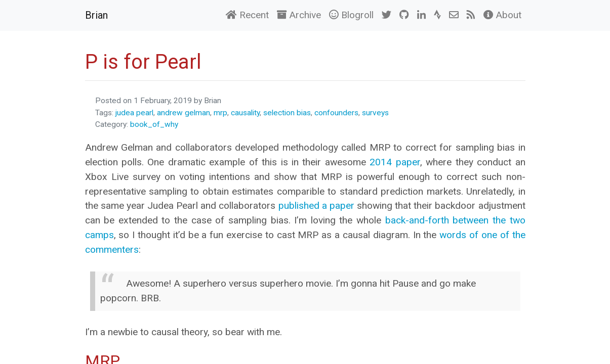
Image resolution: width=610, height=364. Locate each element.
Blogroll (351, 15)
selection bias (287, 113)
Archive (299, 15)
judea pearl (134, 113)
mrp (220, 113)
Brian (96, 15)
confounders (336, 113)
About (502, 15)
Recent (247, 15)
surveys (375, 113)
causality (245, 113)
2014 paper (395, 162)
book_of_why (154, 124)
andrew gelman (184, 113)
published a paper (316, 206)
